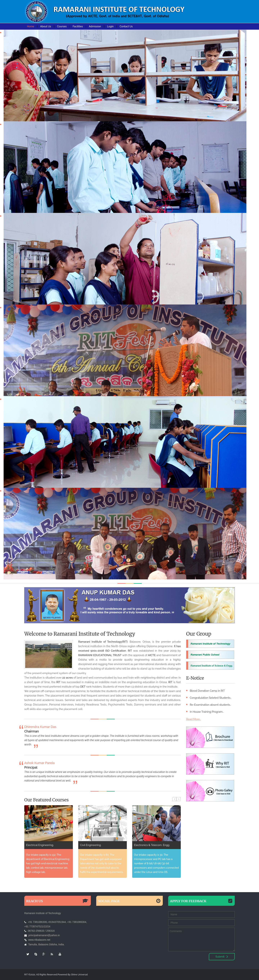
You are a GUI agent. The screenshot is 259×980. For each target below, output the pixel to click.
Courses (62, 26)
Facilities (78, 26)
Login (110, 26)
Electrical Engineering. (94, 845)
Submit (222, 957)
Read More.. (193, 719)
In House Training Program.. (207, 712)
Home (31, 26)
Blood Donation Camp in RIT (207, 691)
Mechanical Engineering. (41, 845)
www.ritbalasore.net (39, 940)
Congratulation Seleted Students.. (211, 698)
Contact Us (126, 26)
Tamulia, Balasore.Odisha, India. (46, 944)
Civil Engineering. (145, 845)
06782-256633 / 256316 (41, 931)
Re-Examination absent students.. (210, 705)
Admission (95, 26)
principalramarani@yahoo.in (44, 935)
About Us (46, 26)
